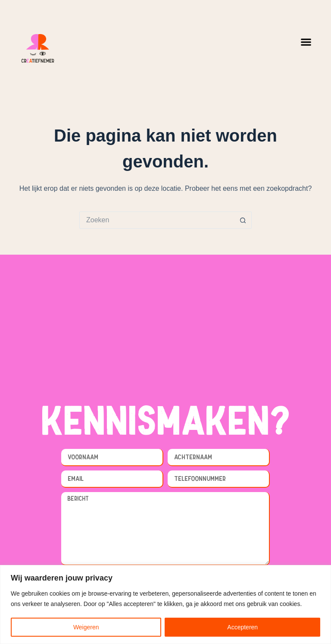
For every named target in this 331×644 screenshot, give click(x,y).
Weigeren (86, 627)
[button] (306, 42)
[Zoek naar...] (157, 220)
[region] (165, 605)
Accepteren (242, 627)
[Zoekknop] (243, 220)
